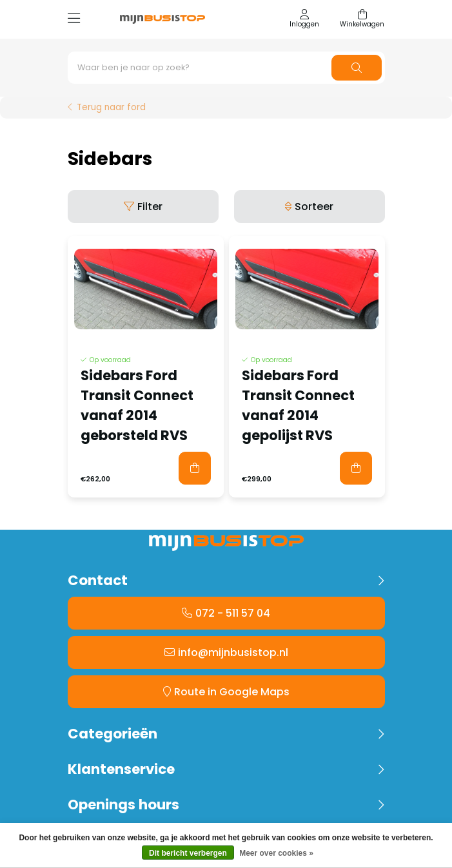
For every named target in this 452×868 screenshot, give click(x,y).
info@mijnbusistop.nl (233, 652)
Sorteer (314, 207)
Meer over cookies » (276, 853)
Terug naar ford (111, 108)
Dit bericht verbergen (188, 853)
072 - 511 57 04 (233, 613)
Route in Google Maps (232, 692)
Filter (150, 207)
